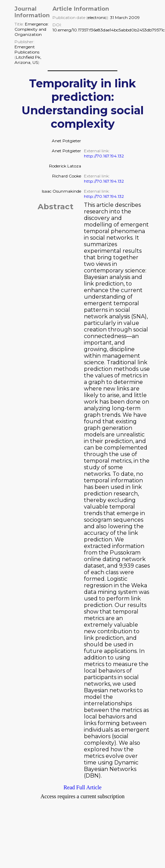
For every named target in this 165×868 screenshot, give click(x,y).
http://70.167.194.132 (104, 156)
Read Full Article (82, 787)
